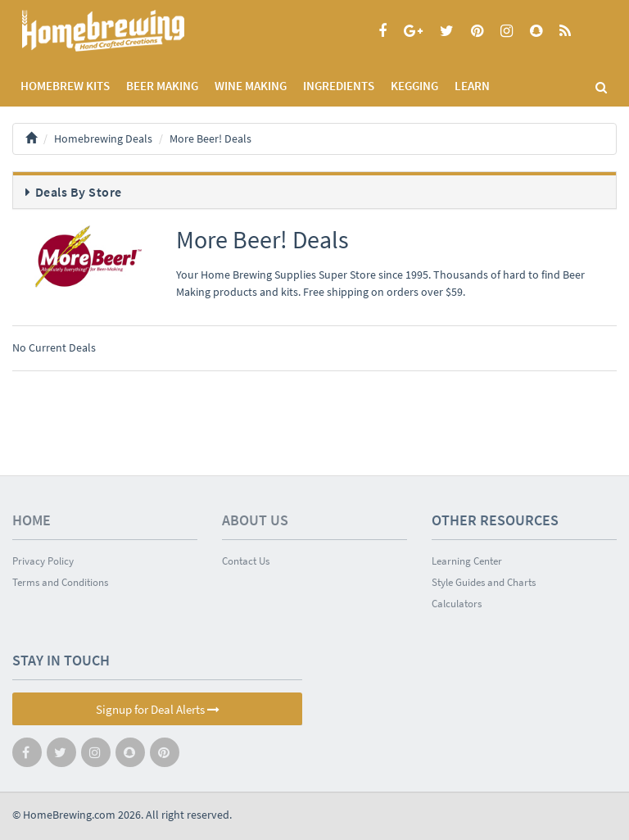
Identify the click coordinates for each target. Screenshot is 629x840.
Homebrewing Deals (103, 138)
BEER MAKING (162, 86)
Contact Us (246, 561)
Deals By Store (79, 192)
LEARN (472, 86)
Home (32, 520)
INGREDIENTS (339, 86)
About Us (255, 520)
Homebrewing (127, 31)
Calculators (457, 604)
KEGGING (414, 86)
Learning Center (467, 561)
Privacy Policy (43, 561)
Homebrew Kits (65, 86)
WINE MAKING (251, 86)
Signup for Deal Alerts (158, 709)
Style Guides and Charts (484, 582)
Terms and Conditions (60, 582)
